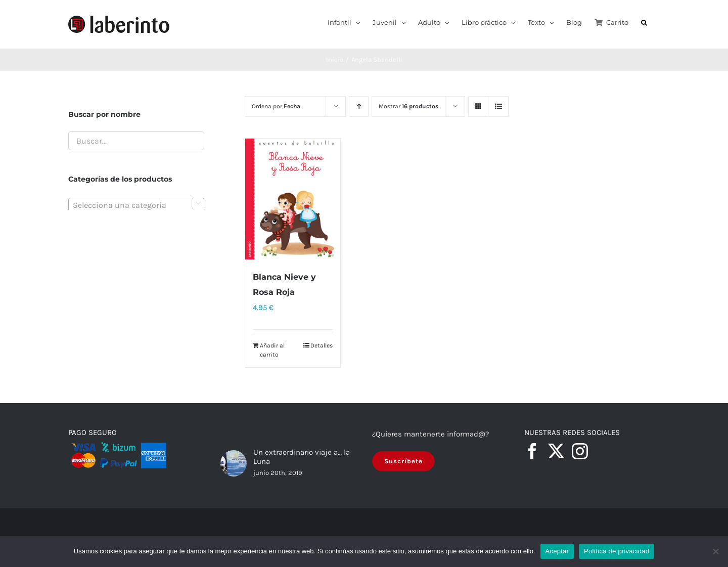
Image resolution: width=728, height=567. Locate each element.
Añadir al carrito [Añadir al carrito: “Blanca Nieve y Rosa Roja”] (272, 350)
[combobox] (136, 205)
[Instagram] (580, 451)
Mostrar (408, 106)
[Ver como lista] (498, 106)
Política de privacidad (617, 551)
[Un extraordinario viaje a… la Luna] (234, 463)
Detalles (322, 345)
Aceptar (557, 551)
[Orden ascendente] (359, 106)
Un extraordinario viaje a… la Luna (302, 457)
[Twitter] (556, 451)
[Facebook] (532, 451)
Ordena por (276, 106)
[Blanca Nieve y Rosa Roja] (293, 199)
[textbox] (136, 205)
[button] (644, 22)
